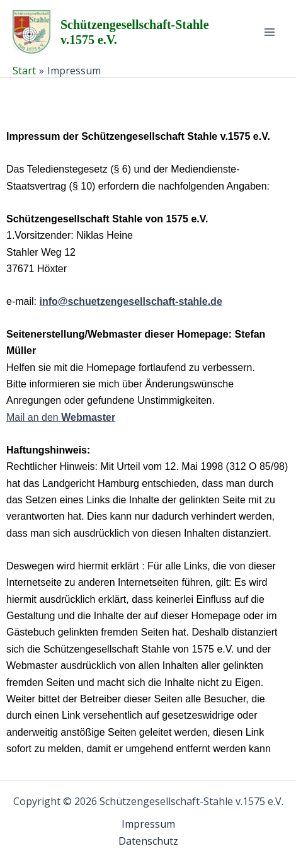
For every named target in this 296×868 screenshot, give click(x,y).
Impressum (148, 824)
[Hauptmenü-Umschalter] (270, 32)
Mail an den (61, 417)
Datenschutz (148, 841)
